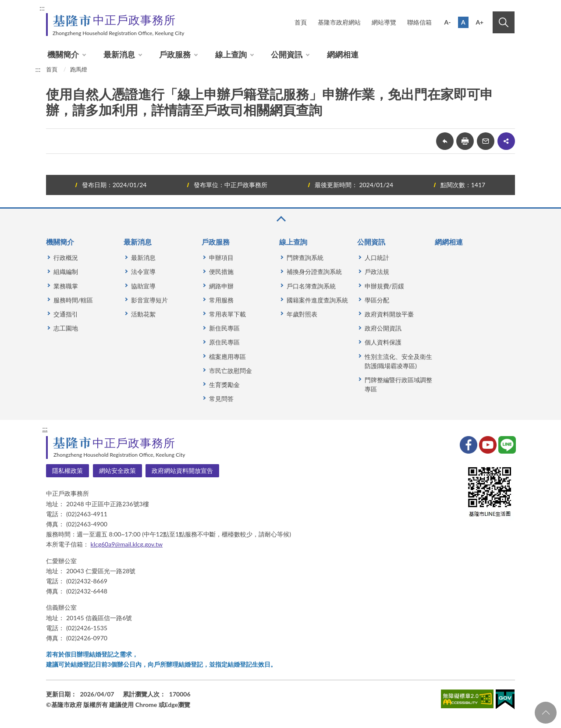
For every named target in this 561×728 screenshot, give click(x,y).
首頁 (301, 22)
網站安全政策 (117, 471)
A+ (479, 22)
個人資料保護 (383, 342)
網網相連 (343, 54)
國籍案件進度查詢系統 (317, 300)
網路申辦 (221, 286)
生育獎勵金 (224, 385)
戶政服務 (175, 54)
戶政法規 (377, 272)
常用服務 (221, 300)
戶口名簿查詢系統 (311, 286)
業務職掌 (66, 286)
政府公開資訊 (383, 328)
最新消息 (119, 54)
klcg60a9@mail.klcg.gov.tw (127, 544)
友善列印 (465, 141)
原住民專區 (224, 342)
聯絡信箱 (419, 22)
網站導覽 (384, 22)
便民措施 (221, 272)
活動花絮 (143, 314)
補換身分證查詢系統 (314, 272)
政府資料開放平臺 (389, 314)
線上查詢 (231, 54)
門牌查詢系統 (305, 257)
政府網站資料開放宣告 (182, 471)
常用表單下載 (227, 314)
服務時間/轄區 (73, 300)
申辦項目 (221, 257)
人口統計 (377, 257)
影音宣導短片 (149, 300)
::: (42, 8)
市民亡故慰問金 (231, 371)
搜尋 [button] (504, 22)
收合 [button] (280, 219)
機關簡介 (63, 54)
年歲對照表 (302, 314)
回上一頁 (445, 141)
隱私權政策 (67, 471)
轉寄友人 (486, 141)
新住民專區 (224, 328)
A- (448, 22)
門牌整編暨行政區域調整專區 (398, 384)
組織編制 (66, 272)
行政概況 (66, 257)
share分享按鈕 (506, 141)
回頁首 (546, 713)
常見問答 (221, 399)
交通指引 (66, 314)
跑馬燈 (79, 69)
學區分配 (377, 300)
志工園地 (66, 328)
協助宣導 (143, 286)
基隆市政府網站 (339, 22)
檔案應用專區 (227, 357)
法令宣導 (143, 272)
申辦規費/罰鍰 (384, 286)
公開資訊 (287, 54)
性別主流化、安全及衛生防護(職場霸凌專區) (398, 361)
